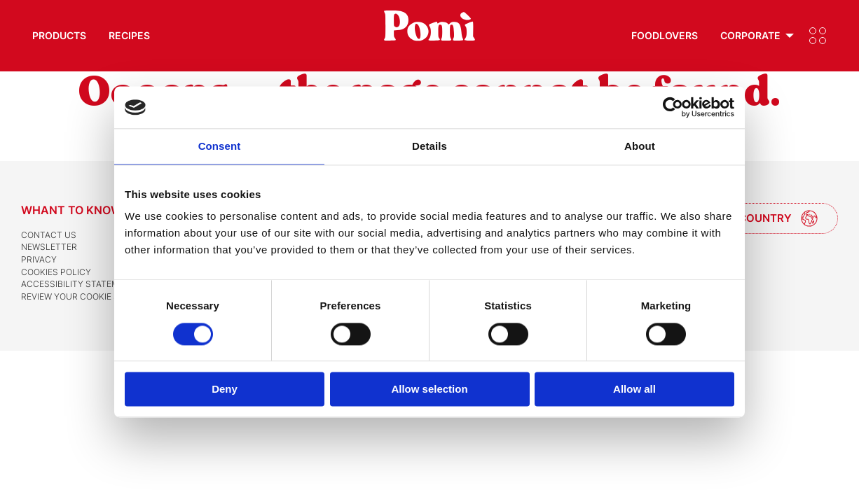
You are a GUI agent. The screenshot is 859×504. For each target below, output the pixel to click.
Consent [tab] (220, 146)
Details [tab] (429, 146)
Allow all (634, 390)
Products (59, 35)
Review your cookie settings (88, 296)
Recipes (129, 35)
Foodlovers (665, 35)
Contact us (49, 235)
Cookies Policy (56, 272)
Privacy (39, 259)
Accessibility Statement (78, 284)
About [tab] (640, 146)
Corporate (750, 35)
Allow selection (429, 390)
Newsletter (49, 247)
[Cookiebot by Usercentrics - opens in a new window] (673, 107)
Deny (225, 390)
